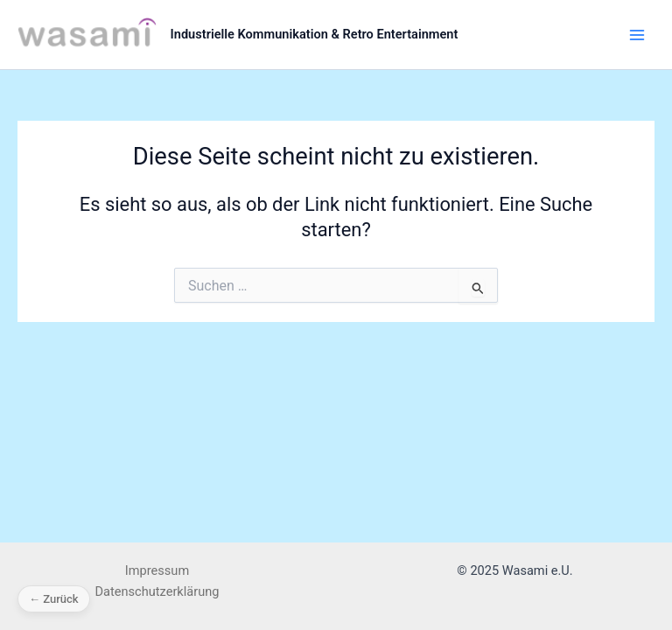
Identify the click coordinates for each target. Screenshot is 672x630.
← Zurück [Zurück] (54, 599)
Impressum (157, 570)
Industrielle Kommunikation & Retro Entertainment (315, 34)
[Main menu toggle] (637, 34)
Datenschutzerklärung (157, 591)
